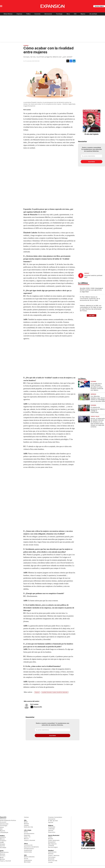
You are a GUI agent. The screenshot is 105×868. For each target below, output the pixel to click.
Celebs (26, 825)
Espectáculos (4, 852)
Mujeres (83, 14)
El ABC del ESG (53, 821)
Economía (37, 14)
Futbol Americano (54, 840)
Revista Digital (99, 6)
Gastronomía (52, 852)
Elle (25, 820)
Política (28, 14)
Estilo (26, 832)
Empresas (19, 14)
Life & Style (28, 830)
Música (26, 839)
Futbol (50, 837)
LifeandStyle (4, 832)
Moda (2, 857)
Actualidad (52, 827)
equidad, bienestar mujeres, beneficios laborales (55, 692)
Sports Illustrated (54, 835)
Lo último (83, 283)
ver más (92, 315)
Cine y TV (27, 837)
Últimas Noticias (8, 14)
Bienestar (51, 859)
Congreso (3, 841)
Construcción (28, 845)
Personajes (52, 857)
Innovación (52, 819)
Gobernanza (28, 860)
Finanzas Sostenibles (55, 817)
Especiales (52, 832)
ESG (75, 14)
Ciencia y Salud (95, 416)
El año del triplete (92, 134)
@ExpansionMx (38, 707)
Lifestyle (51, 846)
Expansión (3, 817)
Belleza (2, 859)
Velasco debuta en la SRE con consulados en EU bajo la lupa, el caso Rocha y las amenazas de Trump (91, 308)
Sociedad (3, 848)
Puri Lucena (34, 704)
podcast (87, 273)
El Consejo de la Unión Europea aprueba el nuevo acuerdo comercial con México (97, 387)
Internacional (48, 14)
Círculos (3, 856)
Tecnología (59, 14)
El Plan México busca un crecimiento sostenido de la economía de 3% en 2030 (90, 299)
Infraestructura (29, 849)
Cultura (26, 817)
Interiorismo (28, 852)
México (2, 839)
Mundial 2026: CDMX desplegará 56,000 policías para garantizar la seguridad (91, 290)
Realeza (3, 854)
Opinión (3, 846)
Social (26, 859)
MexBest (51, 850)
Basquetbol (52, 842)
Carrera (26, 46)
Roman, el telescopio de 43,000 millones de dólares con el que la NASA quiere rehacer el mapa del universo (98, 423)
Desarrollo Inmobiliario (31, 847)
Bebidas (51, 854)
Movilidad (27, 862)
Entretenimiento (29, 834)
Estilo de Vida (53, 861)
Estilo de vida (29, 827)
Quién (2, 851)
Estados (3, 844)
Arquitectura (28, 850)
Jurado (50, 862)
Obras (68, 14)
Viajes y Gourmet (5, 861)
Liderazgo (52, 829)
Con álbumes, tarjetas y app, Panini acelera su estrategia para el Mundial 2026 (98, 399)
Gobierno (3, 837)
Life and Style (93, 14)
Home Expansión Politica (8, 820)
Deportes (27, 835)
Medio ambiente (29, 857)
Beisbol (51, 839)
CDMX (2, 842)
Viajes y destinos (54, 855)
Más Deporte (52, 844)
